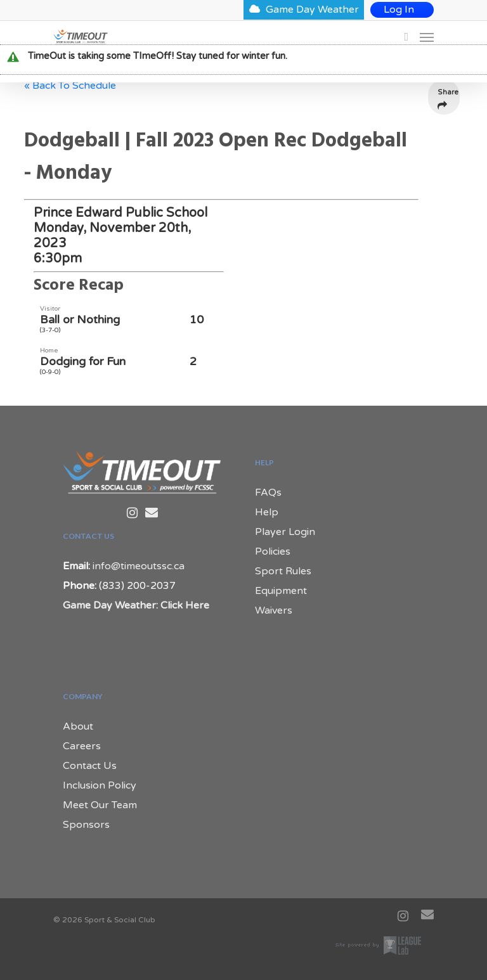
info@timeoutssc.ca (139, 566)
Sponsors (86, 825)
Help (267, 512)
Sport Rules (283, 571)
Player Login (285, 532)
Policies (273, 551)
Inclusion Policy (100, 785)
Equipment (281, 591)
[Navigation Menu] (427, 37)
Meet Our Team (100, 805)
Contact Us (90, 766)
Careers (82, 746)
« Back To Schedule (70, 86)
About (78, 726)
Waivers (274, 610)
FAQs (268, 493)
